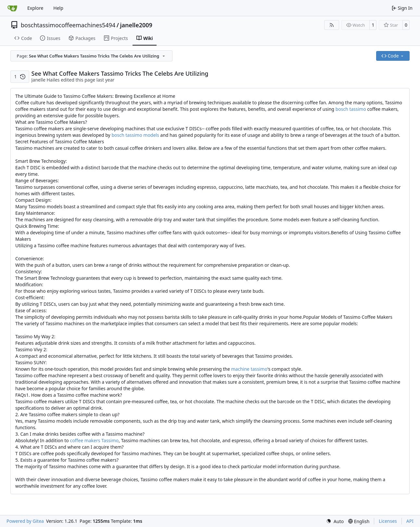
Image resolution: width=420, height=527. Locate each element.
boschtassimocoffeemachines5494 (68, 25)
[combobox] (91, 56)
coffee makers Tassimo (94, 440)
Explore (35, 8)
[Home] (12, 8)
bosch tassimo (351, 109)
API (410, 521)
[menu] (335, 521)
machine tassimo (249, 369)
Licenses (388, 521)
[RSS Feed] (332, 25)
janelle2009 (136, 25)
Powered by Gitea (25, 521)
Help (58, 8)
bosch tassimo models (135, 135)
